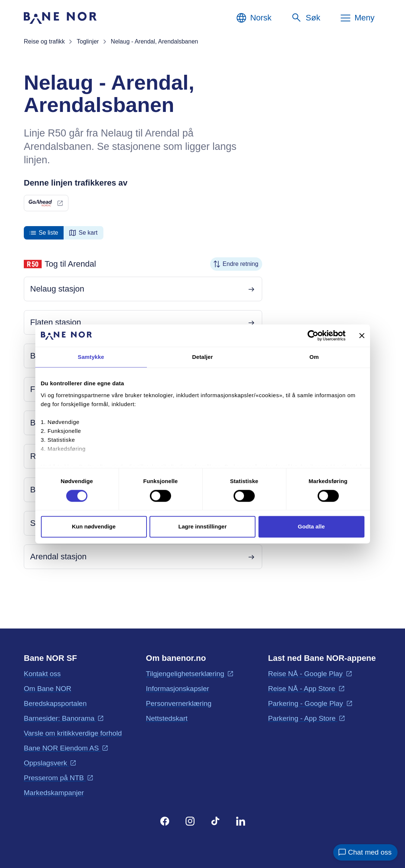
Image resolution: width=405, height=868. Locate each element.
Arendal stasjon (58, 557)
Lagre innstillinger (202, 527)
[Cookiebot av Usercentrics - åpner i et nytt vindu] (313, 335)
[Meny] (357, 18)
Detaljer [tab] (203, 357)
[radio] (44, 233)
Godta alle (311, 527)
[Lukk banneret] (362, 335)
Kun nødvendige (94, 527)
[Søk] (306, 18)
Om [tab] (314, 357)
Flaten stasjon (56, 322)
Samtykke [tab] (91, 357)
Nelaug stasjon (57, 289)
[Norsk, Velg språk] (253, 18)
